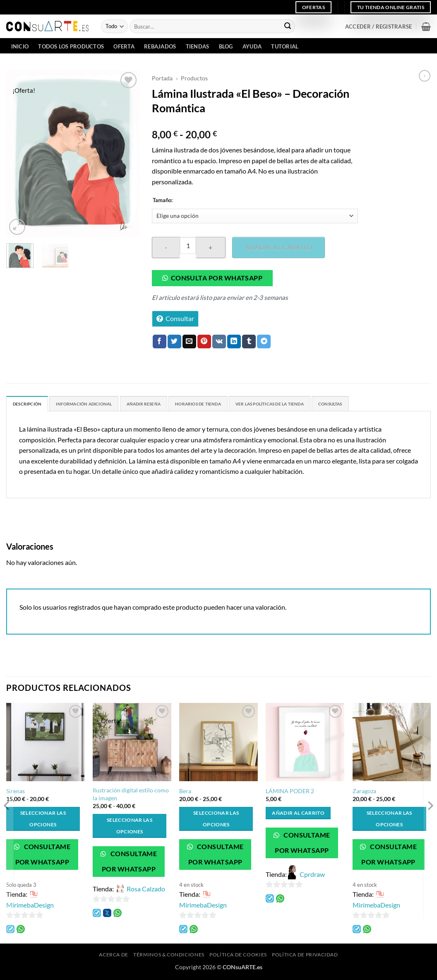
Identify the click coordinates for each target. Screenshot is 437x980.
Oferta (124, 46)
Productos (194, 78)
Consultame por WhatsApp (43, 856)
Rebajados (160, 46)
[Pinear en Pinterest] (204, 342)
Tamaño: (163, 200)
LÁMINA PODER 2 (290, 793)
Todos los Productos (71, 46)
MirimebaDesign (30, 907)
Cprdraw (312, 876)
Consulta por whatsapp (217, 278)
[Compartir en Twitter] (174, 342)
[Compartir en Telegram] (264, 342)
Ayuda (252, 46)
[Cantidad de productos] (188, 245)
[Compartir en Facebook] (160, 342)
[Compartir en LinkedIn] (234, 342)
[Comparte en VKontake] (219, 342)
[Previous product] (425, 76)
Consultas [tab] (404, 405)
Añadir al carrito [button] (298, 815)
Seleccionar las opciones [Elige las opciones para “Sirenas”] (43, 821)
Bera (185, 793)
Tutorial (285, 46)
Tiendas (198, 46)
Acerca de (114, 957)
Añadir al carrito (279, 247)
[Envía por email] (189, 342)
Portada (162, 78)
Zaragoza (364, 793)
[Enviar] (288, 27)
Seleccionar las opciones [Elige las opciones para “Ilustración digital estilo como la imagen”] (130, 828)
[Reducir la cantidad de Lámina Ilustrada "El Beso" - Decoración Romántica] (166, 247)
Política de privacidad (305, 957)
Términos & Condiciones (169, 957)
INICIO (20, 46)
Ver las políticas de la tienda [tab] (329, 405)
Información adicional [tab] (101, 405)
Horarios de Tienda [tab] (240, 405)
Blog (226, 46)
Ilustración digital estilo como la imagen (131, 796)
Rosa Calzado (146, 891)
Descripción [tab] (31, 405)
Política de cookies (238, 957)
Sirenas (16, 793)
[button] (378, 27)
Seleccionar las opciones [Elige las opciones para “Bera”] (216, 821)
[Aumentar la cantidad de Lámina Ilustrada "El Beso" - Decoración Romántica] (211, 247)
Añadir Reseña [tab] (173, 405)
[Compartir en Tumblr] (249, 342)
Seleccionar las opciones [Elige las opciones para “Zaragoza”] (389, 821)
